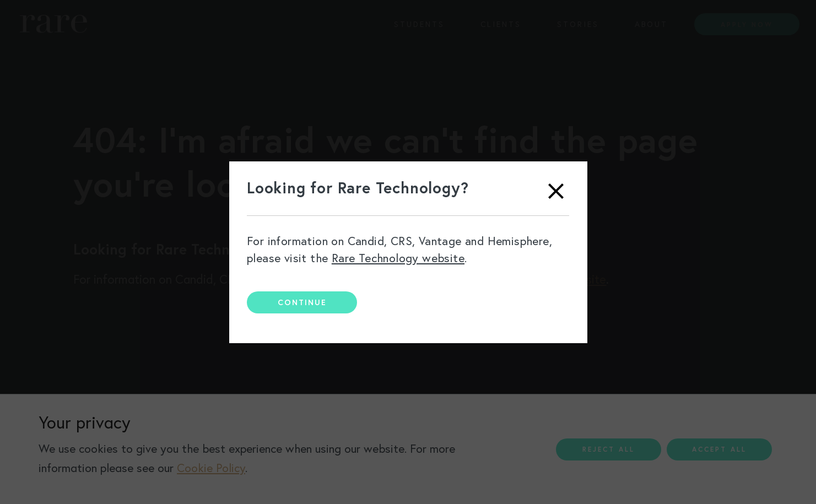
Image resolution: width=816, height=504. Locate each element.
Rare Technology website (398, 258)
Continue (302, 302)
